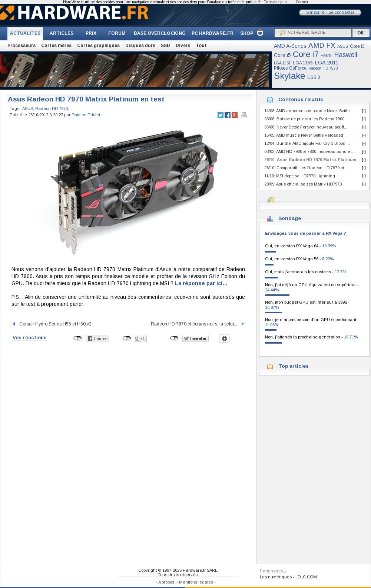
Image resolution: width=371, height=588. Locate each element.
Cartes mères (56, 46)
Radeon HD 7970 (323, 68)
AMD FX (322, 45)
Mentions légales (196, 582)
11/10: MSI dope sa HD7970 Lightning (300, 176)
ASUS (343, 46)
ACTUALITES (25, 33)
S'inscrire (315, 12)
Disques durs (140, 46)
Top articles (294, 366)
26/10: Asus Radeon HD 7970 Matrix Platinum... (312, 160)
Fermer (302, 2)
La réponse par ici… (201, 283)
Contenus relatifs (301, 99)
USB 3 (314, 77)
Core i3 (357, 46)
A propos (166, 582)
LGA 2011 (327, 62)
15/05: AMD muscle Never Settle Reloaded (304, 135)
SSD (165, 46)
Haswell (346, 55)
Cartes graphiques (98, 46)
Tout (201, 46)
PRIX (91, 33)
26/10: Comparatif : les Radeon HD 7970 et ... (306, 168)
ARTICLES (62, 33)
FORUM (117, 33)
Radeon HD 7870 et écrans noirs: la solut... (198, 324)
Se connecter (341, 12)
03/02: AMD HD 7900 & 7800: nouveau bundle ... (309, 151)
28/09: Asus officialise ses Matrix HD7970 (303, 184)
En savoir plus (275, 2)
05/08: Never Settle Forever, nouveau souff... (306, 127)
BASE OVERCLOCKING (160, 33)
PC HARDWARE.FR (213, 33)
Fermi (327, 56)
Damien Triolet (86, 115)
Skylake (290, 76)
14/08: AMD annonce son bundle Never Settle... (309, 111)
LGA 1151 (282, 63)
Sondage (290, 218)
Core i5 (282, 55)
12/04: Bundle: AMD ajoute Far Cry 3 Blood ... (307, 143)
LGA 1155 (303, 63)
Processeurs (21, 46)
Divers (183, 46)
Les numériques (276, 577)
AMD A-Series (290, 46)
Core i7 (306, 54)
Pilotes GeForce (290, 68)
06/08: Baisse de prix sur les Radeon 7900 (304, 119)
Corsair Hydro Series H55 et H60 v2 (52, 324)
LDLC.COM (306, 577)
